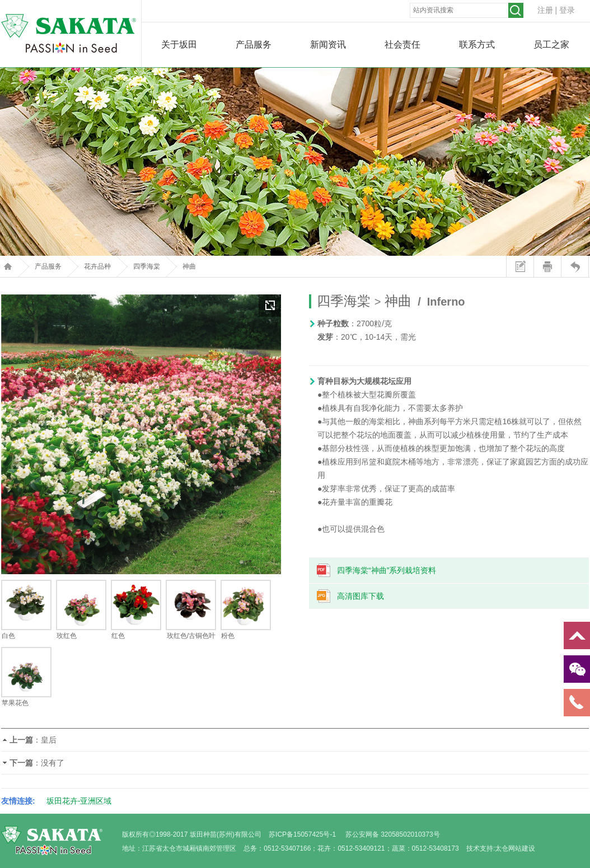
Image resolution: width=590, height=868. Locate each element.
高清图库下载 (360, 596)
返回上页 (575, 266)
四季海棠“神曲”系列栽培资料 (387, 570)
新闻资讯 (328, 44)
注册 (545, 10)
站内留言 (520, 266)
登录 (567, 10)
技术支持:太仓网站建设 (501, 848)
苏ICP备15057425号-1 (302, 834)
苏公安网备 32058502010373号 (393, 834)
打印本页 (547, 266)
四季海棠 (147, 266)
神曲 (189, 266)
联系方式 (477, 44)
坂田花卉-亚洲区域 (79, 801)
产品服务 (254, 44)
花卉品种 (97, 266)
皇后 (49, 740)
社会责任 (402, 44)
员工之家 (551, 44)
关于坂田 (179, 44)
